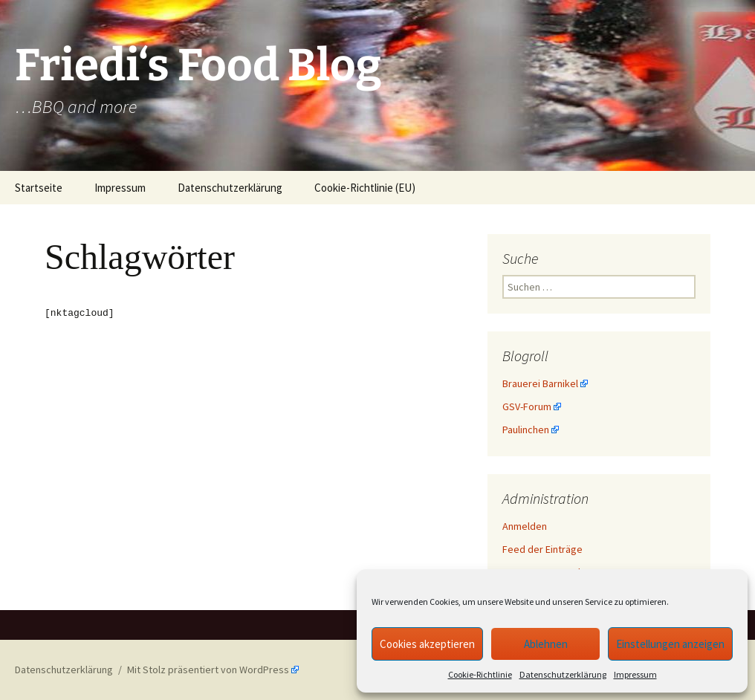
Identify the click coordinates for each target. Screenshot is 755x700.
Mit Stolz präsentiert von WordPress (208, 670)
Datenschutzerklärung (563, 674)
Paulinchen (526, 430)
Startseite (39, 188)
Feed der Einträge (542, 549)
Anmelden (525, 526)
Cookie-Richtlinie (480, 674)
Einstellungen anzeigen (670, 644)
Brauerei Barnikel (540, 383)
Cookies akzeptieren (427, 644)
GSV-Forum (527, 406)
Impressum (635, 674)
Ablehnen (546, 644)
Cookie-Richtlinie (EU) (365, 188)
